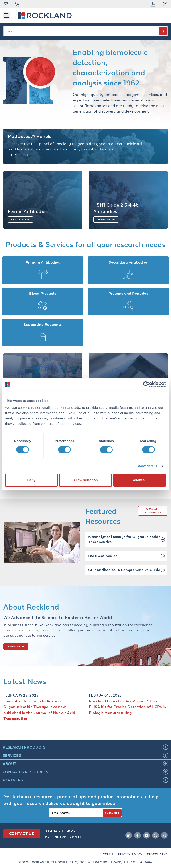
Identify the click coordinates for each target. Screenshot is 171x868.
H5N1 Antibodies (126, 561)
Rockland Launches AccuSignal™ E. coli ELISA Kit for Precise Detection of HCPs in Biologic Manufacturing (127, 712)
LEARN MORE (16, 652)
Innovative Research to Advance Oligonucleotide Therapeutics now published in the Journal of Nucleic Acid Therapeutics (39, 715)
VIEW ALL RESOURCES (153, 516)
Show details (147, 466)
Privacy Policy (130, 854)
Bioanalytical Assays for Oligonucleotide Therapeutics (126, 545)
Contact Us (22, 833)
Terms (108, 854)
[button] (165, 4)
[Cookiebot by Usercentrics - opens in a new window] (146, 385)
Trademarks (157, 854)
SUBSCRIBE (112, 813)
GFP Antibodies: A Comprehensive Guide (126, 575)
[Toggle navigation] (7, 16)
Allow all (140, 480)
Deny (31, 480)
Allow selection (85, 480)
